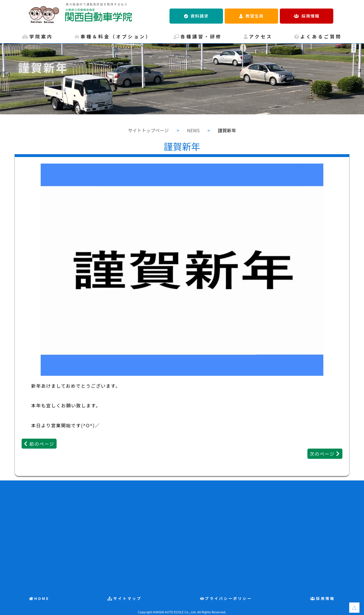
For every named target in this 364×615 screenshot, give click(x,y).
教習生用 (255, 16)
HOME (42, 598)
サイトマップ (127, 598)
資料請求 (199, 16)
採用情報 (310, 16)
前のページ (42, 444)
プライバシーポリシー (229, 598)
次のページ (322, 454)
